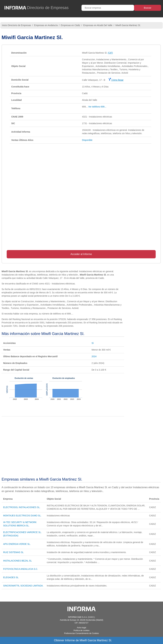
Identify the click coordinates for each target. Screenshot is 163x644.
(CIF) (110, 53)
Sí (93, 343)
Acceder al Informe (81, 254)
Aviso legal (81, 628)
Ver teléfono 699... (97, 107)
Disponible (87, 140)
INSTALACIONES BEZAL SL (18, 561)
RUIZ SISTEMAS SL (13, 552)
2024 (94, 356)
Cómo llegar (116, 80)
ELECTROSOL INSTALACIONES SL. (22, 507)
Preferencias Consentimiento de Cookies (81, 633)
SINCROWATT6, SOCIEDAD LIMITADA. (23, 586)
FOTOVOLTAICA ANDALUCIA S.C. (21, 569)
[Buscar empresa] (108, 8)
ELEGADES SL (11, 577)
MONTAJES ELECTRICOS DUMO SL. (22, 516)
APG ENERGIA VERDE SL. (17, 544)
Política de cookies (81, 630)
